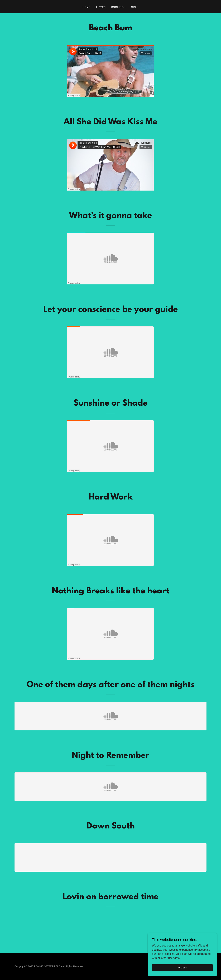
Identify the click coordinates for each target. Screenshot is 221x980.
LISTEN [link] (101, 7)
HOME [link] (87, 7)
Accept (182, 968)
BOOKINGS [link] (118, 7)
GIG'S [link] (135, 7)
